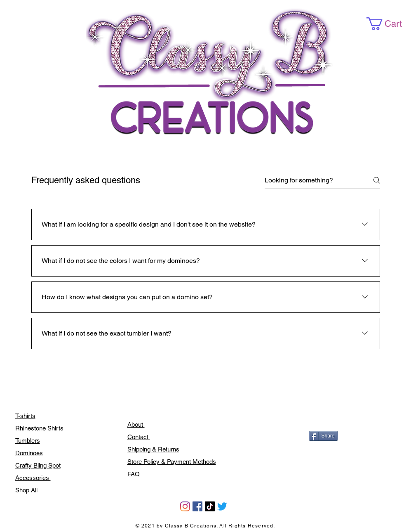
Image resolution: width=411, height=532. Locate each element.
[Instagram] (185, 506)
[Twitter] (222, 506)
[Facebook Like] (327, 418)
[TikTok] (210, 506)
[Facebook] (197, 506)
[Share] (323, 436)
